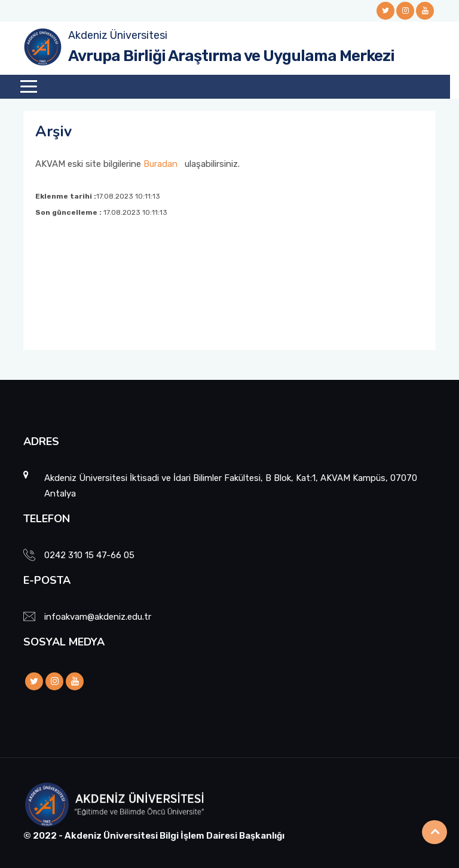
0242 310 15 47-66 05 (89, 555)
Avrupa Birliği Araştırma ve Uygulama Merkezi (231, 56)
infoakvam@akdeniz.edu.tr (98, 617)
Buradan (160, 164)
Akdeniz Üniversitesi (118, 35)
